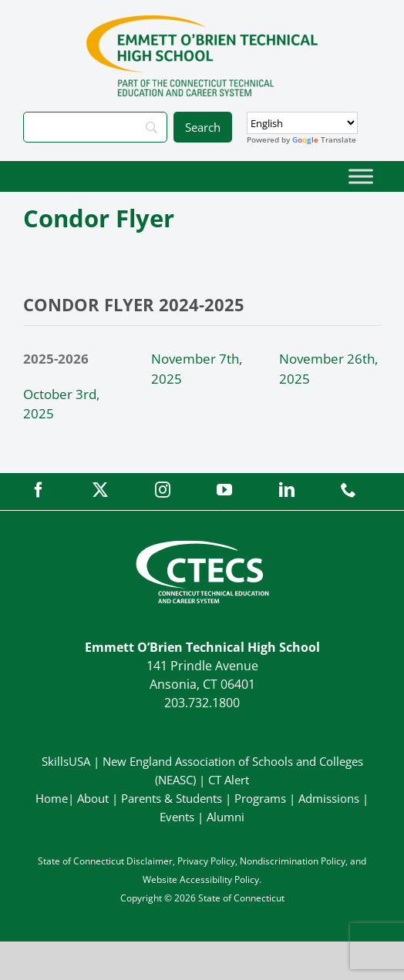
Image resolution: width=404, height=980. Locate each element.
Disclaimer (150, 861)
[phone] (348, 490)
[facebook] (39, 490)
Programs (260, 798)
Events (177, 817)
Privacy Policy (206, 861)
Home (52, 798)
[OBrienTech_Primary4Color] (202, 22)
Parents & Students (172, 798)
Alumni (226, 817)
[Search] (95, 127)
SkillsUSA (67, 761)
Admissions (329, 798)
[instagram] (163, 490)
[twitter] (100, 490)
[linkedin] (287, 490)
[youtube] (224, 490)
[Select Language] (302, 123)
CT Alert (229, 780)
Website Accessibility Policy (201, 879)
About (93, 798)
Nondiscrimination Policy (293, 861)
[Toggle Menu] (361, 176)
